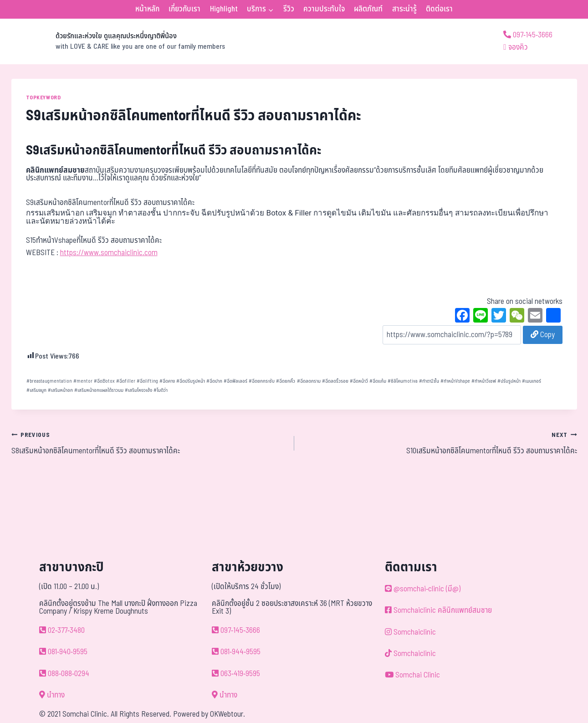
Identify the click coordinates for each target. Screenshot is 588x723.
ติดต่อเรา (439, 9)
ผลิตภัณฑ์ (368, 9)
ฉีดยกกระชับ (262, 381)
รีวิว (289, 9)
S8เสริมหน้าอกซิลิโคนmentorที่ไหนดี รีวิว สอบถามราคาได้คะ (149, 443)
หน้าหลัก (147, 9)
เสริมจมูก (36, 390)
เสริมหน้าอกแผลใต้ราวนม (99, 390)
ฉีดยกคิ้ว (286, 381)
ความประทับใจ (324, 9)
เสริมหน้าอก (60, 390)
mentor (83, 381)
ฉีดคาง (167, 381)
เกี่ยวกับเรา (184, 9)
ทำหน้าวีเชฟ (484, 381)
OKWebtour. (228, 714)
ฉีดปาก (214, 381)
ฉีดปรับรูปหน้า (191, 381)
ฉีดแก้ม (378, 381)
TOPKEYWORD (43, 97)
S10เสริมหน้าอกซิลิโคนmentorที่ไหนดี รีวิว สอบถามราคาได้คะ (440, 443)
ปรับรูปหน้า (509, 381)
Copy (543, 335)
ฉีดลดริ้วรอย (335, 381)
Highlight (224, 9)
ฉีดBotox (104, 381)
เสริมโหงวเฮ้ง (138, 390)
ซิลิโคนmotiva (403, 381)
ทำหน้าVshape (455, 381)
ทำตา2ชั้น (429, 381)
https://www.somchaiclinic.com (109, 253)
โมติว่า (161, 390)
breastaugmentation (49, 381)
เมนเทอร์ (532, 381)
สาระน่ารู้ (404, 9)
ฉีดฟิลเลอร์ (235, 381)
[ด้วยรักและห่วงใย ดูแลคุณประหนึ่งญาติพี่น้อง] (118, 41)
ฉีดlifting (147, 381)
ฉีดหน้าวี (359, 381)
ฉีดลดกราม (309, 381)
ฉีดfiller (126, 381)
